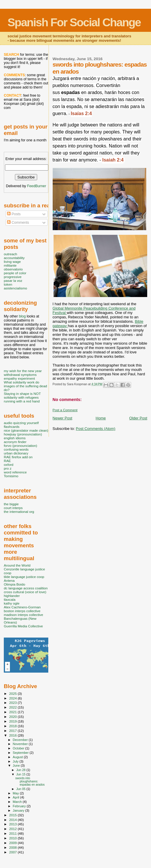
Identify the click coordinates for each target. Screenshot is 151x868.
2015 (13, 815)
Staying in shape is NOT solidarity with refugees (22, 395)
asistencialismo (15, 288)
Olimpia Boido (14, 584)
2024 (13, 698)
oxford (9, 465)
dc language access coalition (26, 588)
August (18, 757)
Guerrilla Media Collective (23, 626)
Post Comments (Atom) (96, 429)
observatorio (13, 269)
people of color (15, 273)
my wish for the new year (23, 371)
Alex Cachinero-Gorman (22, 607)
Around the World (17, 565)
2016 (13, 735)
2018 (13, 726)
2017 (13, 731)
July (16, 761)
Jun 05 (21, 789)
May (16, 793)
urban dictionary (16, 453)
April (17, 797)
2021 (13, 712)
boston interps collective (22, 611)
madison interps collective (23, 615)
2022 (13, 707)
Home (101, 418)
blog (22, 316)
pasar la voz (13, 281)
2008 (13, 847)
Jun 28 (21, 770)
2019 (13, 721)
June (17, 765)
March (18, 802)
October (19, 748)
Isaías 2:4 (81, 113)
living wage (12, 262)
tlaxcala (10, 599)
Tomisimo (11, 476)
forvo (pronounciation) (20, 446)
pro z (8, 468)
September (21, 753)
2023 (13, 703)
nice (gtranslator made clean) (26, 430)
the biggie (11, 504)
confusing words (16, 449)
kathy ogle (12, 603)
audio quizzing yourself (21, 423)
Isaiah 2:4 (113, 160)
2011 (13, 833)
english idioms (15, 438)
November (21, 744)
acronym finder (15, 442)
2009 (13, 843)
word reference (15, 472)
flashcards (12, 427)
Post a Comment (65, 410)
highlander (12, 596)
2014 (13, 820)
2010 (13, 838)
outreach (11, 254)
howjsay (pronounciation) (23, 434)
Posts (14, 214)
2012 (13, 829)
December (21, 740)
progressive (13, 277)
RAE (7, 461)
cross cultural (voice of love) (25, 592)
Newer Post (62, 418)
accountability (14, 258)
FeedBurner (36, 186)
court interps (13, 508)
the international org (19, 512)
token (8, 284)
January (19, 810)
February (20, 806)
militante (10, 265)
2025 (13, 693)
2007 (13, 852)
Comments (18, 223)
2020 (13, 717)
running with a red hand (22, 401)
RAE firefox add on (18, 457)
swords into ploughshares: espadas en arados (30, 781)
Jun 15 (21, 774)
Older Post (138, 418)
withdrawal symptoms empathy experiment (20, 376)
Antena (9, 580)
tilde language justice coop (24, 577)
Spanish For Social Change (74, 22)
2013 (13, 824)
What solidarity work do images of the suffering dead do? (25, 386)
